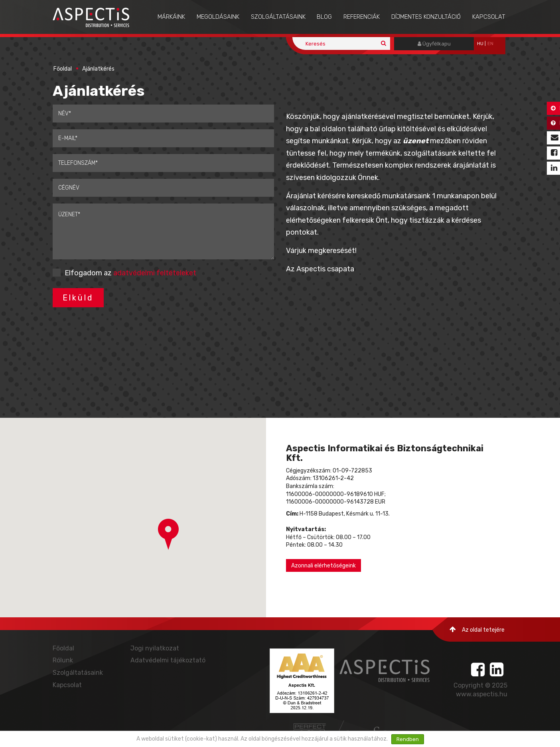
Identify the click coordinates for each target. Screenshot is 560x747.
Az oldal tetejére (477, 629)
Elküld (78, 298)
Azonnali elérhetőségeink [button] (323, 566)
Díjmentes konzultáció (426, 17)
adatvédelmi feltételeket (155, 273)
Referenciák (362, 17)
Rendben (408, 739)
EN (490, 44)
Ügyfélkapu (434, 44)
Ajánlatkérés (98, 69)
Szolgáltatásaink (278, 17)
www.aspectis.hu (482, 694)
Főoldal (63, 69)
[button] (168, 534)
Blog (324, 17)
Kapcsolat (489, 17)
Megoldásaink (218, 17)
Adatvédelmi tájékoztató (168, 660)
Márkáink (171, 17)
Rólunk (63, 660)
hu (480, 44)
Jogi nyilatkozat (155, 648)
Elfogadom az (130, 273)
